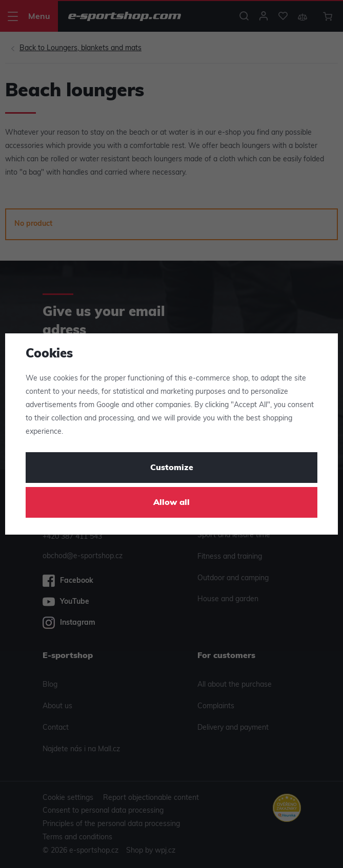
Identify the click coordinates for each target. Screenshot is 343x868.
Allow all (171, 503)
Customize (172, 468)
